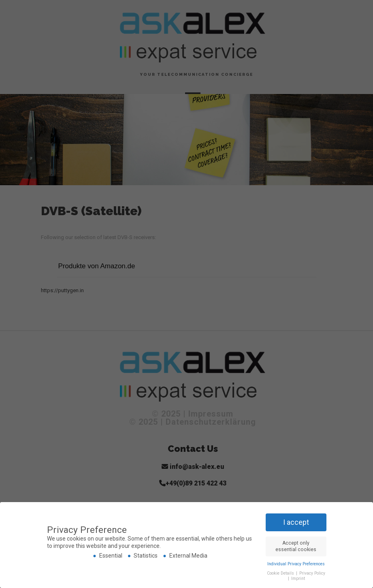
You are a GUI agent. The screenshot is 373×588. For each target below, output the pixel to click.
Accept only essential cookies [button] (296, 546)
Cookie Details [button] (281, 573)
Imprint (298, 578)
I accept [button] (296, 522)
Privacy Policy (312, 573)
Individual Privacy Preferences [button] (296, 564)
